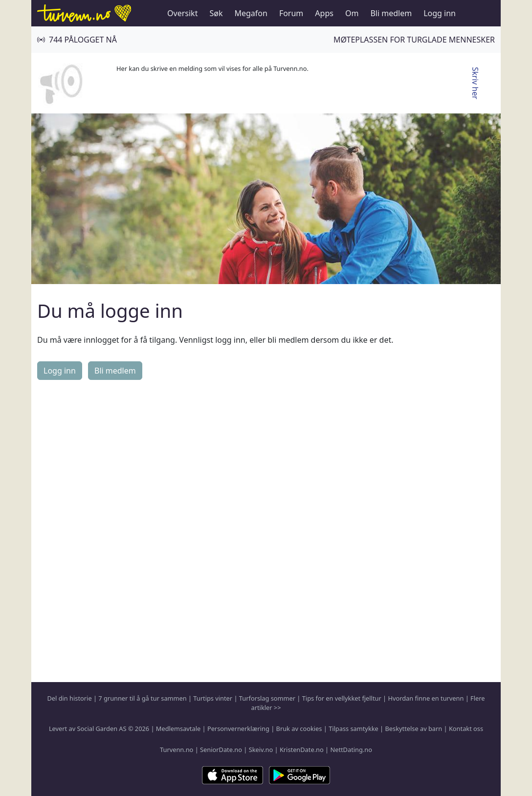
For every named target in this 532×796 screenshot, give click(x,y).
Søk (216, 13)
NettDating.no (351, 750)
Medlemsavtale (178, 729)
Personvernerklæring (238, 729)
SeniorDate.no (221, 750)
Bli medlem (391, 13)
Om (352, 13)
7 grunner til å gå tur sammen (142, 698)
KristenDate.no (302, 750)
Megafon (251, 13)
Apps (324, 13)
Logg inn (440, 13)
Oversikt (182, 13)
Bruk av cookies (299, 729)
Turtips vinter (213, 698)
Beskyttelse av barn (414, 729)
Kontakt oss (466, 729)
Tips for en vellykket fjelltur (342, 698)
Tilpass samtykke (354, 729)
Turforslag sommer (267, 698)
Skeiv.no (261, 750)
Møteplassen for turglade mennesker (414, 40)
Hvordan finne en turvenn (426, 698)
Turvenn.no (177, 750)
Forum (291, 13)
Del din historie (70, 698)
